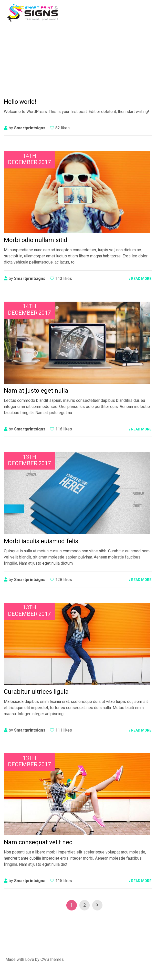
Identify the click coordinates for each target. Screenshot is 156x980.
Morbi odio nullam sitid (36, 240)
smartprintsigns (30, 128)
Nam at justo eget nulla (36, 391)
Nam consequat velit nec (38, 842)
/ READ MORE (140, 279)
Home (53, 58)
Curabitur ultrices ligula (36, 692)
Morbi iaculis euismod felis (41, 541)
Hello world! (20, 102)
